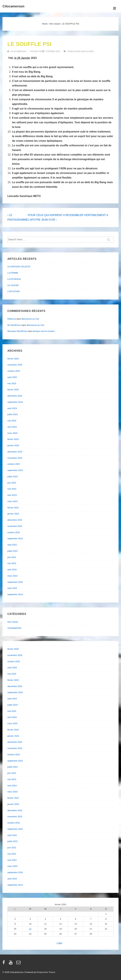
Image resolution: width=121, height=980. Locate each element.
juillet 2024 (12, 414)
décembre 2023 (15, 452)
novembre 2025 (15, 365)
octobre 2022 (14, 532)
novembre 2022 (15, 526)
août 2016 (12, 588)
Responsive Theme (46, 972)
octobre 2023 (14, 464)
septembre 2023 (15, 470)
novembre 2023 (15, 458)
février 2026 (13, 359)
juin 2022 (12, 557)
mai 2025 (12, 383)
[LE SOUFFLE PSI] (52, 51)
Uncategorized (14, 628)
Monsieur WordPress (17, 331)
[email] (19, 963)
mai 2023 (12, 489)
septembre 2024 (15, 402)
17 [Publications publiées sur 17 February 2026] (30, 929)
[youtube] (11, 963)
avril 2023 (12, 495)
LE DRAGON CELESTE (19, 267)
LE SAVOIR (13, 285)
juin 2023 (12, 483)
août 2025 (12, 377)
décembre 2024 (15, 396)
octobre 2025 (14, 371)
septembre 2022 (15, 538)
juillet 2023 (12, 477)
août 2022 (12, 545)
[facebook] (4, 963)
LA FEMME (13, 273)
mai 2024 (12, 421)
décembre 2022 (15, 520)
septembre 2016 (15, 582)
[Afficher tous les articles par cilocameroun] (17, 51)
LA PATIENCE (14, 279)
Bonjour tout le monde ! (44, 331)
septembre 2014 (15, 594)
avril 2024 (12, 427)
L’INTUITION (13, 291)
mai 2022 (12, 563)
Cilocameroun (13, 6)
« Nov (59, 943)
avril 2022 (12, 570)
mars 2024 (12, 433)
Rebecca (12, 319)
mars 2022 (12, 576)
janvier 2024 (13, 445)
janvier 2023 (13, 514)
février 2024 (13, 439)
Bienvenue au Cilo (30, 319)
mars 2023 (12, 501)
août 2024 (12, 408)
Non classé (87, 51)
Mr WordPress (14, 325)
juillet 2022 (12, 551)
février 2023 (13, 508)
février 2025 (13, 390)
